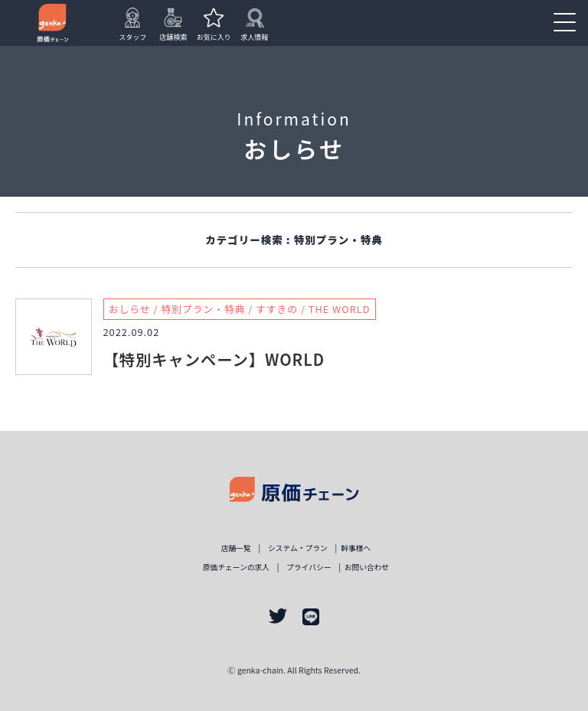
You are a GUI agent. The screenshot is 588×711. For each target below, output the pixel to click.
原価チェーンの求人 (236, 567)
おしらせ (130, 309)
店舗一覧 (236, 548)
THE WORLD (340, 309)
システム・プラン (298, 548)
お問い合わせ (367, 567)
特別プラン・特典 (203, 309)
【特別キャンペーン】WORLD (214, 359)
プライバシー (309, 567)
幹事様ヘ (356, 548)
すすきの (277, 309)
